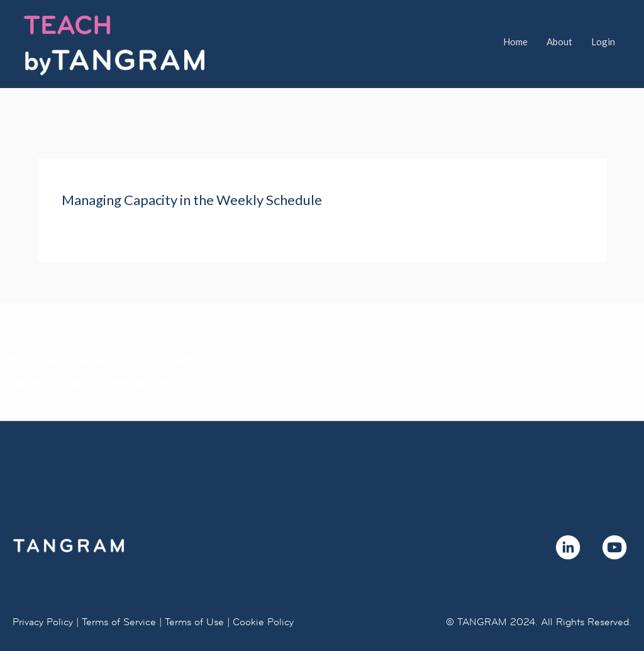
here (209, 329)
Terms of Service (119, 591)
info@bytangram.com (113, 351)
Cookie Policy (263, 591)
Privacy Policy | (46, 591)
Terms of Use (194, 591)
